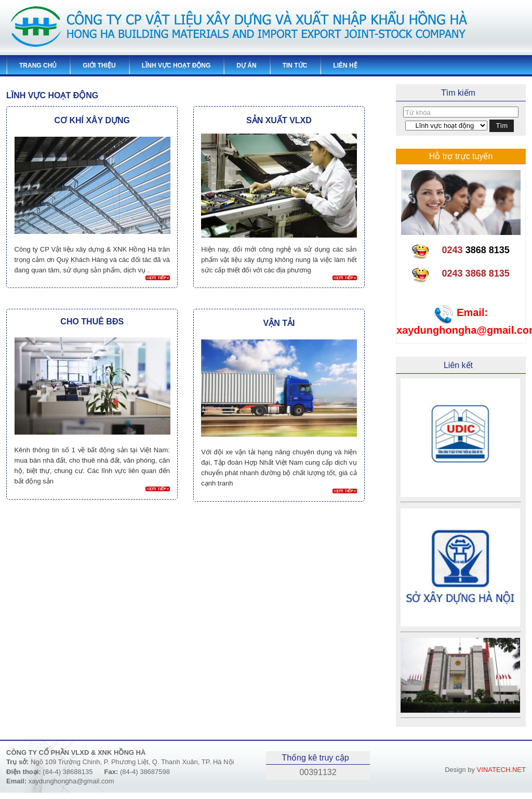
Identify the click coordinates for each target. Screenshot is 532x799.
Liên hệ (345, 66)
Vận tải (279, 323)
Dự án (246, 66)
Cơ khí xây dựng (92, 120)
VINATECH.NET (501, 770)
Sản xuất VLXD (279, 120)
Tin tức (295, 66)
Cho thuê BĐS (92, 322)
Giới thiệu (99, 66)
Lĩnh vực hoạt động (176, 66)
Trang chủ (38, 66)
